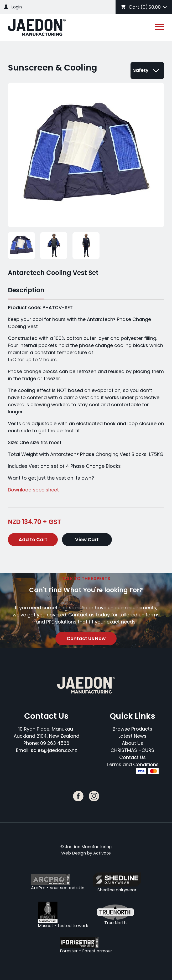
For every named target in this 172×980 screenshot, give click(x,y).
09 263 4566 (55, 743)
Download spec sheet (33, 490)
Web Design (74, 853)
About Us (132, 743)
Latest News (132, 736)
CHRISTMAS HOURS (132, 750)
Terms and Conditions (132, 764)
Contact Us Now (86, 638)
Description (26, 290)
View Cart (87, 539)
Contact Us (132, 757)
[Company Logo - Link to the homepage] (37, 27)
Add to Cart (33, 539)
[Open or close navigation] (160, 27)
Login (17, 7)
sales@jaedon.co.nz (54, 750)
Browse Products (132, 729)
